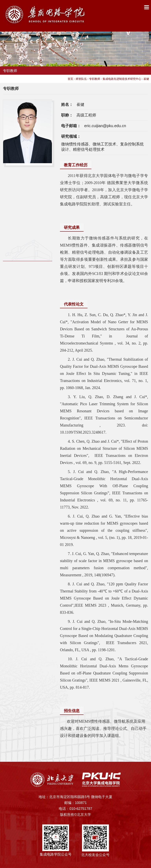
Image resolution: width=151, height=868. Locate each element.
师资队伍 (81, 79)
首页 (70, 79)
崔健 (146, 79)
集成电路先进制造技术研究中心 (122, 79)
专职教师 (95, 79)
